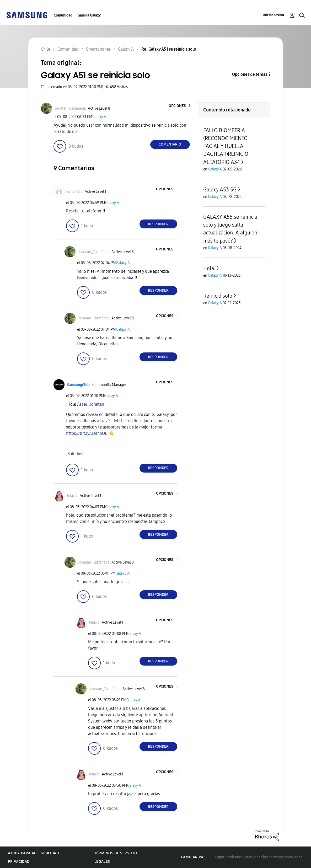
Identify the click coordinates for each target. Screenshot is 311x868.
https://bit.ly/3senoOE (87, 433)
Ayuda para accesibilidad (33, 853)
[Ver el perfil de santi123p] (75, 192)
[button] (181, 106)
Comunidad (63, 15)
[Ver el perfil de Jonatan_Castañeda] (70, 108)
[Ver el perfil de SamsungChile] (79, 385)
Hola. (209, 268)
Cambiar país (194, 857)
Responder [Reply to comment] (158, 224)
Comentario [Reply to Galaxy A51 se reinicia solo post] (170, 144)
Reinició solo (218, 296)
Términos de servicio (116, 853)
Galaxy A (99, 117)
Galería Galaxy (89, 15)
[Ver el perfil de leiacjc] (72, 496)
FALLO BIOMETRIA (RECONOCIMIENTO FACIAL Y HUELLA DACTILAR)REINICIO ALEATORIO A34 (226, 146)
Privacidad (19, 862)
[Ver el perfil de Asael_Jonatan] (91, 404)
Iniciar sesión (273, 15)
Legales (102, 862)
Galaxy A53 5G (220, 190)
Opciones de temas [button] (250, 74)
